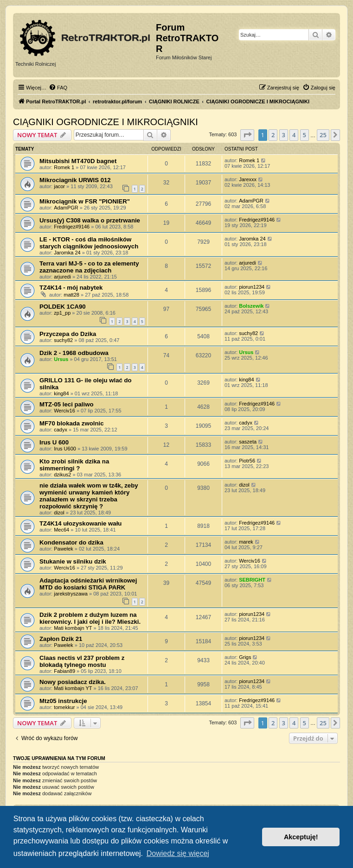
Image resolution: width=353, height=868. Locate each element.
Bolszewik (251, 306)
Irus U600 (65, 449)
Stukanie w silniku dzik (73, 561)
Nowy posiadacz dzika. (73, 682)
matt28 (71, 295)
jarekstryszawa (71, 594)
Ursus (61, 359)
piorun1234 (252, 287)
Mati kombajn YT (73, 628)
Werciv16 (64, 411)
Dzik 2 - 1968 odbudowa (74, 353)
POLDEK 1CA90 (63, 307)
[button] (247, 135)
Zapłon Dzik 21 (61, 639)
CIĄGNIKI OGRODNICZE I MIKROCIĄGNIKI (106, 122)
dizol (59, 513)
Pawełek (64, 549)
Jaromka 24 (67, 253)
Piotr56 (247, 461)
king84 (61, 393)
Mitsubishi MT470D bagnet (78, 161)
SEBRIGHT (252, 580)
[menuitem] (58, 88)
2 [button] (273, 135)
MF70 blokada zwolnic (72, 423)
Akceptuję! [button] (301, 837)
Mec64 (61, 530)
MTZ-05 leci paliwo (67, 404)
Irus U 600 (54, 442)
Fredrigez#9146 (72, 227)
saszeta (248, 442)
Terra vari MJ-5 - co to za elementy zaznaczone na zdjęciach (89, 267)
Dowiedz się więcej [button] (178, 853)
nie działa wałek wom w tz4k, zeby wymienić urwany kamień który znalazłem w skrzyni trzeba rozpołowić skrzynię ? (89, 496)
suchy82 (63, 340)
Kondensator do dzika (71, 542)
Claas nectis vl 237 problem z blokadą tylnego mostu (82, 661)
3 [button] (284, 135)
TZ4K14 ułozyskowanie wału (80, 523)
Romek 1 (64, 167)
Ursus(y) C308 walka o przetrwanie (90, 220)
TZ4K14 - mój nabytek (71, 288)
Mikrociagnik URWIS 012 (75, 180)
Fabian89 (64, 671)
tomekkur (64, 707)
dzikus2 (62, 475)
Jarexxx (248, 179)
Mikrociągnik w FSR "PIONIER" (85, 201)
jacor (59, 186)
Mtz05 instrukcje (63, 701)
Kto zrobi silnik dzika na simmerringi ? (74, 465)
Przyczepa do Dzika (68, 334)
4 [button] (294, 135)
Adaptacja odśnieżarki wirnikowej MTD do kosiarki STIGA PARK (88, 584)
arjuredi (62, 277)
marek (246, 542)
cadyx (61, 430)
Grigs (245, 657)
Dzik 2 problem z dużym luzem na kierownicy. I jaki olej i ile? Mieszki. (90, 618)
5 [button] (305, 135)
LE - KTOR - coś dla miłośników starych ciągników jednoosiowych (89, 243)
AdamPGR (66, 208)
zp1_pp (62, 313)
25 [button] (323, 135)
